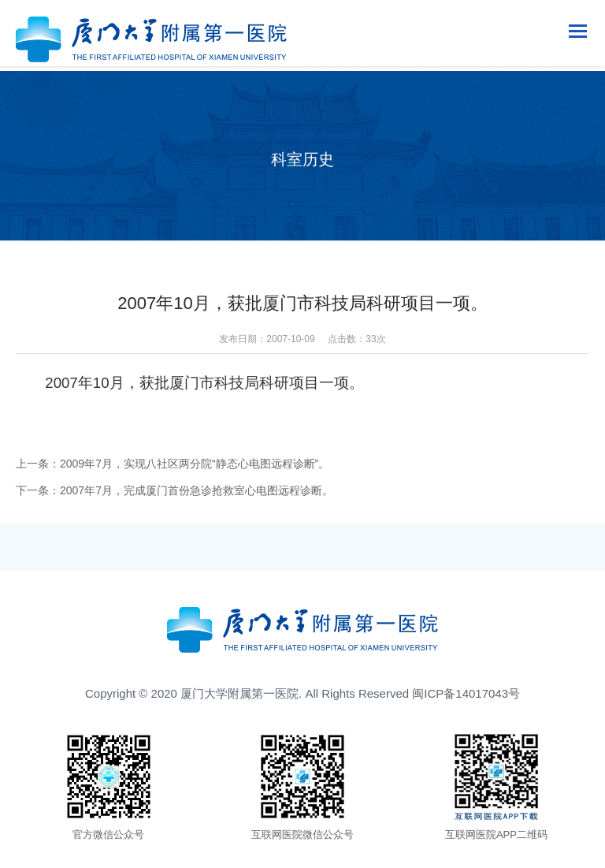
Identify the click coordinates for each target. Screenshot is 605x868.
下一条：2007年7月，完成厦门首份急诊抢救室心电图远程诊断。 (174, 490)
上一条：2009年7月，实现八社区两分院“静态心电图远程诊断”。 (173, 464)
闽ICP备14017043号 (466, 693)
